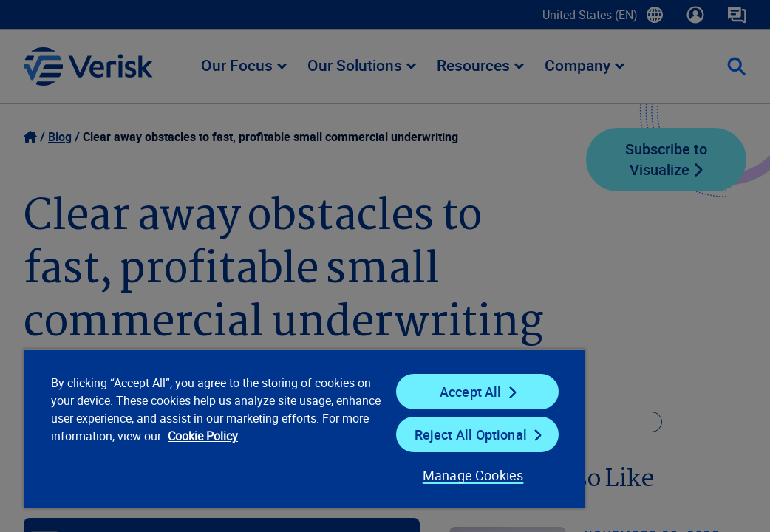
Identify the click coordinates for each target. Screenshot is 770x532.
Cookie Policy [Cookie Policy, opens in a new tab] (198, 454)
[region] (247, 429)
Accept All (386, 392)
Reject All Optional (386, 434)
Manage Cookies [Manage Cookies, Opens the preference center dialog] (371, 475)
